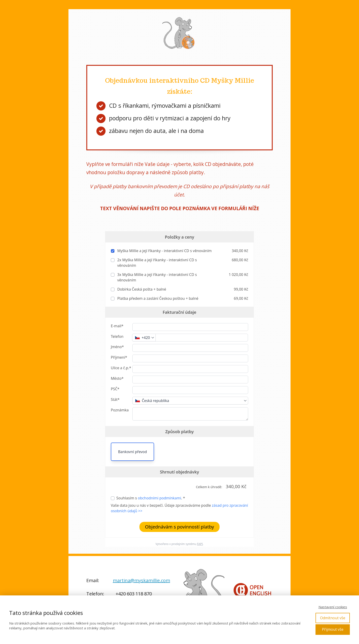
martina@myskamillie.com (141, 580)
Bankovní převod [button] (133, 452)
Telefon (117, 336)
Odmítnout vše (333, 618)
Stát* (115, 399)
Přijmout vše (333, 629)
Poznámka (120, 410)
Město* (117, 378)
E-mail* (117, 326)
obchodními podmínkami (159, 498)
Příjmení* (119, 357)
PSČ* (115, 389)
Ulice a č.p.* (121, 368)
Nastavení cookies (333, 607)
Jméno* (117, 347)
